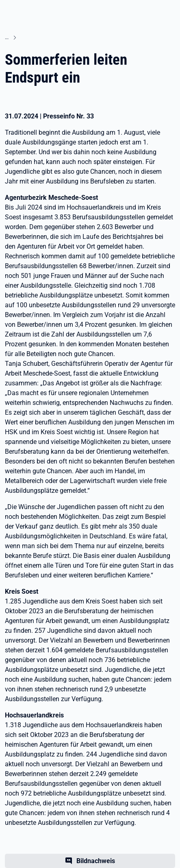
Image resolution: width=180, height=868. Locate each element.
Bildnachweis (96, 861)
